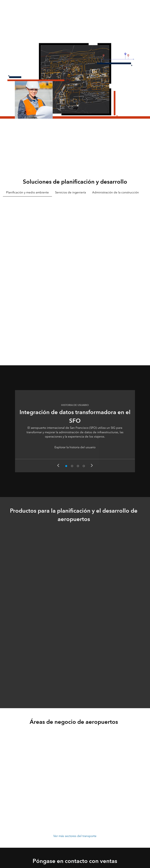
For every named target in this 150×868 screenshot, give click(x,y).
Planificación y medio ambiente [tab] (27, 192)
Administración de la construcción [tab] (116, 192)
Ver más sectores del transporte (75, 836)
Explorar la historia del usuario (75, 447)
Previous (58, 465)
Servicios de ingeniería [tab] (71, 192)
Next (92, 465)
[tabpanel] (75, 275)
